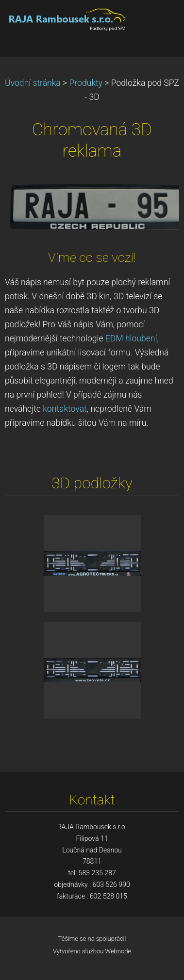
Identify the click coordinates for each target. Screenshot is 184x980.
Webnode (118, 951)
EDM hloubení (131, 338)
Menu (157, 22)
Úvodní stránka (33, 83)
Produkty (86, 83)
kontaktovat (65, 409)
